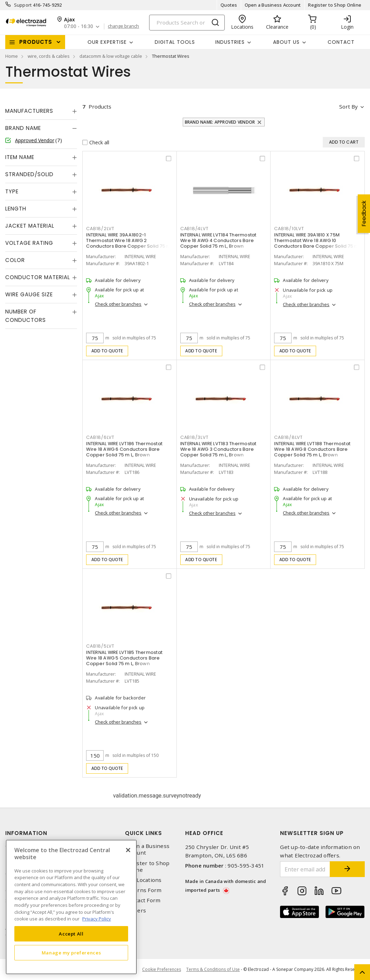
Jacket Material (30, 226)
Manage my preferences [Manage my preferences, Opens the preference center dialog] (71, 953)
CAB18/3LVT (194, 437)
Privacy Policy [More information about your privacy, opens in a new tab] (97, 919)
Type (12, 191)
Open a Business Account (273, 5)
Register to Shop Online (335, 5)
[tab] (41, 111)
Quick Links (144, 833)
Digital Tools (175, 42)
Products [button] (36, 42)
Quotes (229, 5)
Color (15, 260)
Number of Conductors (26, 316)
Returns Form (143, 890)
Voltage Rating (29, 243)
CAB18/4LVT (194, 229)
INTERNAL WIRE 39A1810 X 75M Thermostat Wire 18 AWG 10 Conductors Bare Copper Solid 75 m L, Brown (316, 243)
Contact (341, 42)
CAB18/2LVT (100, 229)
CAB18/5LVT (100, 646)
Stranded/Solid (29, 174)
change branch (123, 26)
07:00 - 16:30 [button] (79, 26)
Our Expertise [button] (107, 42)
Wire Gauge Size (29, 294)
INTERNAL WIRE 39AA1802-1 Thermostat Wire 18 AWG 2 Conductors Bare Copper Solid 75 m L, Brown (128, 243)
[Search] (187, 23)
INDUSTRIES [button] (230, 42)
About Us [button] (286, 42)
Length (16, 209)
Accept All (71, 934)
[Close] (128, 850)
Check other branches (118, 304)
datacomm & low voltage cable (111, 56)
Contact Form (143, 900)
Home (12, 56)
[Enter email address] (305, 869)
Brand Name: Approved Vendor (220, 122)
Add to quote (107, 351)
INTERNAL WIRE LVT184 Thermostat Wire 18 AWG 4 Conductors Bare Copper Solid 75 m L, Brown (218, 240)
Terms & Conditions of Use (213, 969)
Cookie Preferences (162, 969)
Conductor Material (38, 277)
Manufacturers (29, 111)
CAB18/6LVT (100, 437)
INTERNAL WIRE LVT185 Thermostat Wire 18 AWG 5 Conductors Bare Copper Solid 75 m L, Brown (124, 658)
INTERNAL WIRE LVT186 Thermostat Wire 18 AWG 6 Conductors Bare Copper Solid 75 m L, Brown (124, 449)
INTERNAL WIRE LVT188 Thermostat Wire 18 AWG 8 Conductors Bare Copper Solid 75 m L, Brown (312, 449)
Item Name (20, 157)
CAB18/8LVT (288, 437)
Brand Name (23, 128)
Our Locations (143, 880)
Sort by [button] (348, 106)
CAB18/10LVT (289, 229)
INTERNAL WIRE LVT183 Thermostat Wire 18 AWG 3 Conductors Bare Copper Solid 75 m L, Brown (218, 449)
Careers (135, 910)
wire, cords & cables (49, 56)
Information (26, 833)
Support (23, 5)
